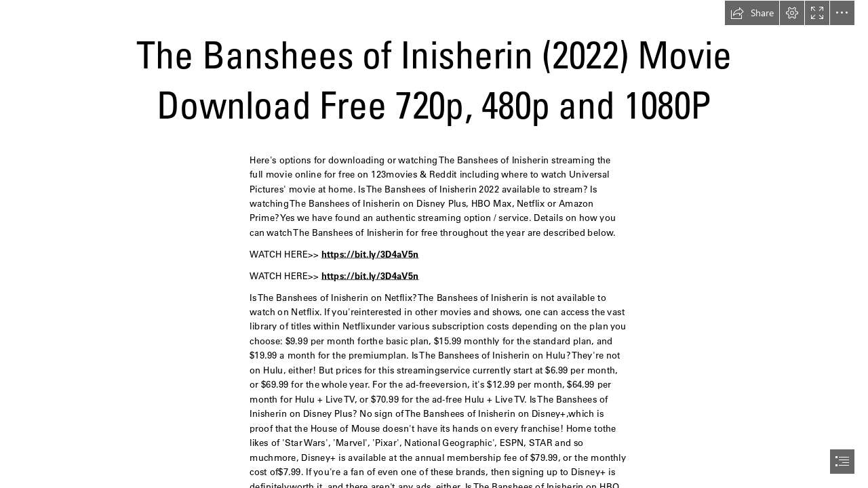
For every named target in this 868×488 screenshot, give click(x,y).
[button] (752, 13)
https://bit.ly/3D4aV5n (370, 254)
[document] (434, 244)
